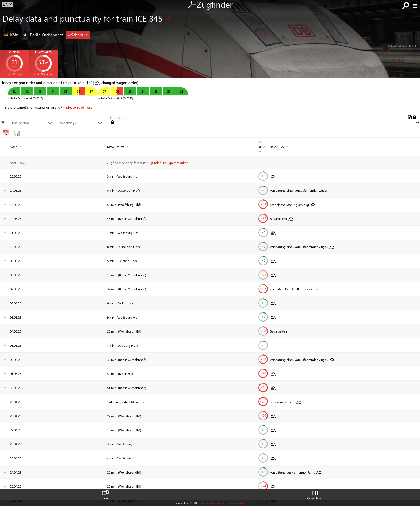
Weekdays (81, 123)
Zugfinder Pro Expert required (167, 163)
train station (119, 118)
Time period (31, 123)
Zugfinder (210, 5)
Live (105, 493)
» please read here (78, 107)
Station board (315, 493)
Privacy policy (237, 503)
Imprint (222, 503)
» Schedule (78, 35)
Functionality (207, 503)
